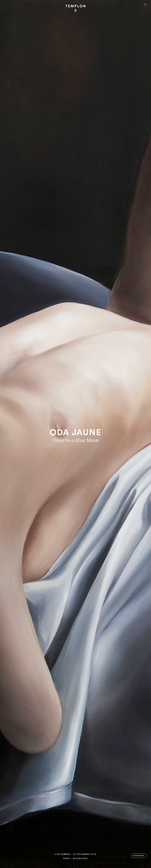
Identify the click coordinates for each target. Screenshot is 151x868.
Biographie (139, 856)
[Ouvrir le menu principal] (145, 4)
